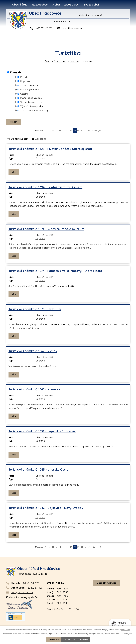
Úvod (47, 62)
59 (78, 131)
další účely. (126, 629)
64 (89, 131)
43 (60, 131)
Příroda (24, 77)
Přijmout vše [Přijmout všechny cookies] (52, 639)
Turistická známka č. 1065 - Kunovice (34, 390)
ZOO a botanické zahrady (34, 111)
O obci (56, 5)
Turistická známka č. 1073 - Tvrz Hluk (35, 310)
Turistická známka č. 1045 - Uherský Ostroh (39, 470)
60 (82, 131)
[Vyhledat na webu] (117, 15)
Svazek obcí (91, 5)
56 (67, 131)
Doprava (25, 81)
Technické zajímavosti (32, 102)
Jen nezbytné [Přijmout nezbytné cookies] (69, 639)
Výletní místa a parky (31, 106)
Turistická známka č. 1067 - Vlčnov (33, 352)
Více (14, 173)
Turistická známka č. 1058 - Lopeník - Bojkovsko (42, 432)
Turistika (74, 62)
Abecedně (41, 140)
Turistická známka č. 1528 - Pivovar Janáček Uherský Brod (50, 150)
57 (71, 131)
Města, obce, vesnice (31, 98)
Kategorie (16, 72)
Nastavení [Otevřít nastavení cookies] (85, 639)
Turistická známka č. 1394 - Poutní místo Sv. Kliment (45, 188)
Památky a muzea (30, 90)
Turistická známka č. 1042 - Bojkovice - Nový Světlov (46, 509)
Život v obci (72, 5)
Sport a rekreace (29, 85)
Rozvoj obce (40, 5)
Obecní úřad (20, 5)
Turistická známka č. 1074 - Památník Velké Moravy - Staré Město (55, 272)
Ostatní (24, 94)
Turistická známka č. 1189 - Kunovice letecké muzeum (46, 230)
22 (53, 131)
